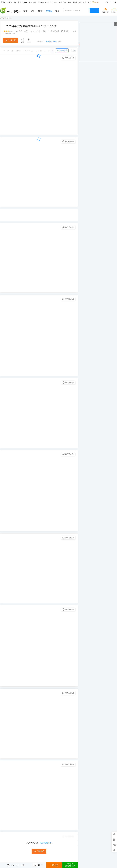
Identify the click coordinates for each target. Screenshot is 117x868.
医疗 (89, 2)
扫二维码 (114, 840)
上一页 (31, 865)
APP (25, 2)
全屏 (23, 865)
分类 (10, 2)
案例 (35, 2)
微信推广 (114, 845)
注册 (114, 2)
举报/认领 (55, 31)
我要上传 (105, 12)
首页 (3, 2)
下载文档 (11, 40)
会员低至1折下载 (51, 42)
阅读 (44, 31)
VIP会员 (96, 2)
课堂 (51, 2)
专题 (15, 2)
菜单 (3, 865)
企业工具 (41, 2)
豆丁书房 (114, 12)
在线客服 (114, 850)
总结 (85, 2)
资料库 (9, 18)
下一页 (42, 865)
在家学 (75, 2)
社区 (20, 2)
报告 (65, 2)
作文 (80, 2)
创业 (30, 2)
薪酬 (69, 2)
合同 (60, 2)
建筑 (47, 2)
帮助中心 (114, 834)
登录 (107, 2)
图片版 (65, 31)
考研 (56, 2)
